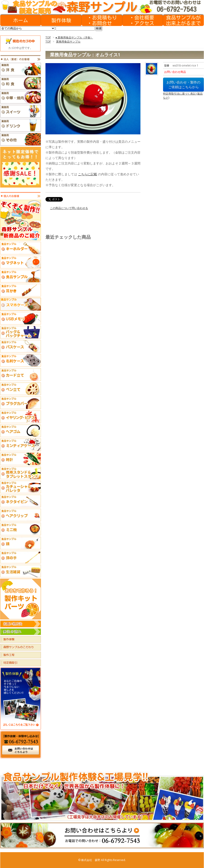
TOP (48, 37)
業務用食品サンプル (68, 42)
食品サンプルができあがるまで (183, 20)
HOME (21, 20)
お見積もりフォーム (102, 20)
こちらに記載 (88, 174)
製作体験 (61, 20)
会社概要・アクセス (143, 20)
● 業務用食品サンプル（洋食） (74, 37)
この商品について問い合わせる (69, 208)
